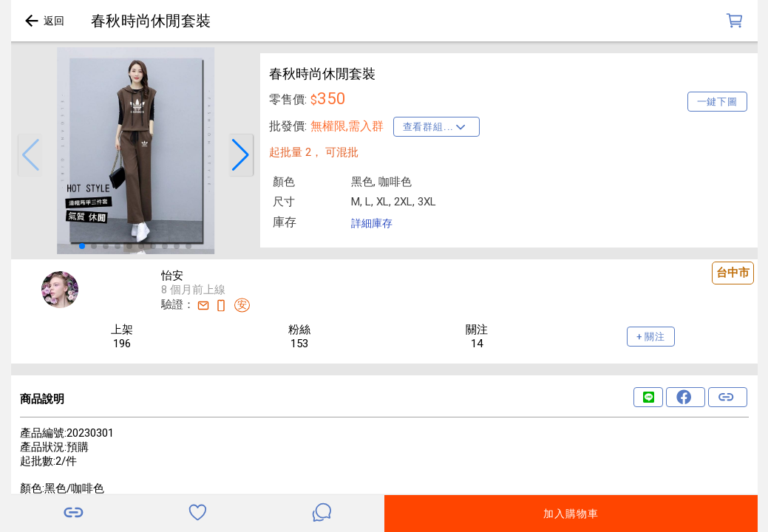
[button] (30, 155)
